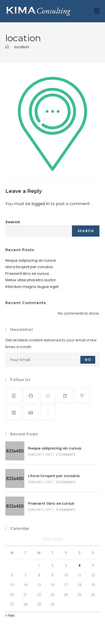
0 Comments (66, 455)
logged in (41, 204)
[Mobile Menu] (97, 11)
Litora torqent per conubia (29, 267)
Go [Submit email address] (88, 360)
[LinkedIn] (65, 396)
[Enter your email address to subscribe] (53, 360)
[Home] (7, 47)
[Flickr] (14, 413)
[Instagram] (48, 396)
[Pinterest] (82, 396)
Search (13, 222)
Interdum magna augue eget (32, 287)
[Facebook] (31, 396)
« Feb (10, 615)
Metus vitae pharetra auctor (31, 280)
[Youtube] (31, 413)
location (22, 47)
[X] (14, 396)
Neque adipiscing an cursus (31, 260)
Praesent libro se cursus (27, 274)
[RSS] (48, 413)
